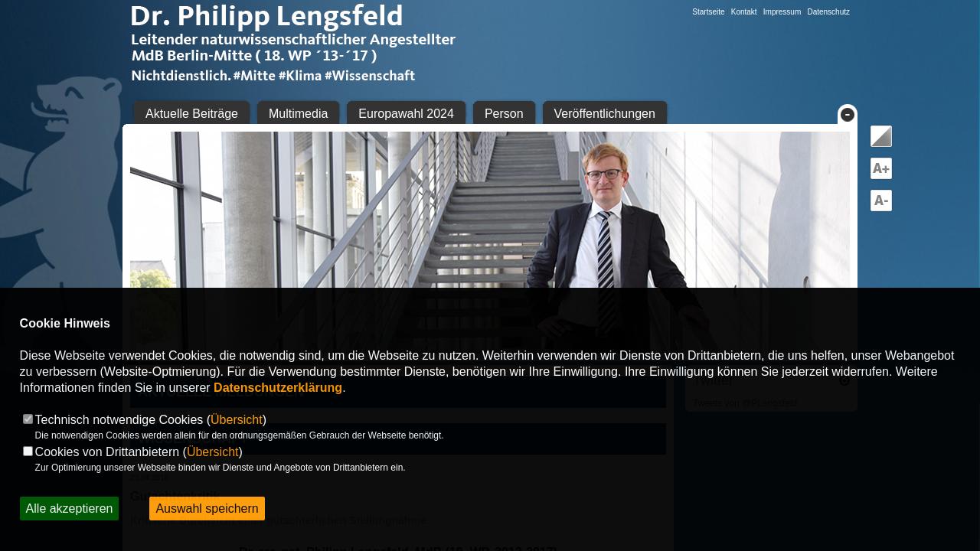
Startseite (708, 12)
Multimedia (298, 114)
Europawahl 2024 (406, 114)
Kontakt (744, 12)
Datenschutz (828, 12)
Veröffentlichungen (605, 114)
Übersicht (237, 420)
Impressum (782, 12)
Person (504, 114)
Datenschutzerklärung (278, 388)
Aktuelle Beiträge (192, 114)
